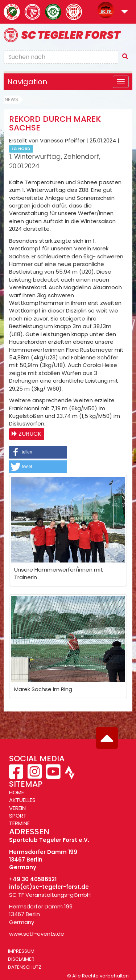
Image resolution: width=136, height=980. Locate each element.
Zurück (30, 434)
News (11, 99)
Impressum (21, 951)
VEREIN (17, 808)
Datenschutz (25, 967)
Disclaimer (21, 959)
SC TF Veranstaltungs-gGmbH (50, 895)
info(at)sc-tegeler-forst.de (49, 887)
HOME (17, 792)
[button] (125, 12)
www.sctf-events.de (37, 934)
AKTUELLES (22, 800)
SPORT (18, 816)
